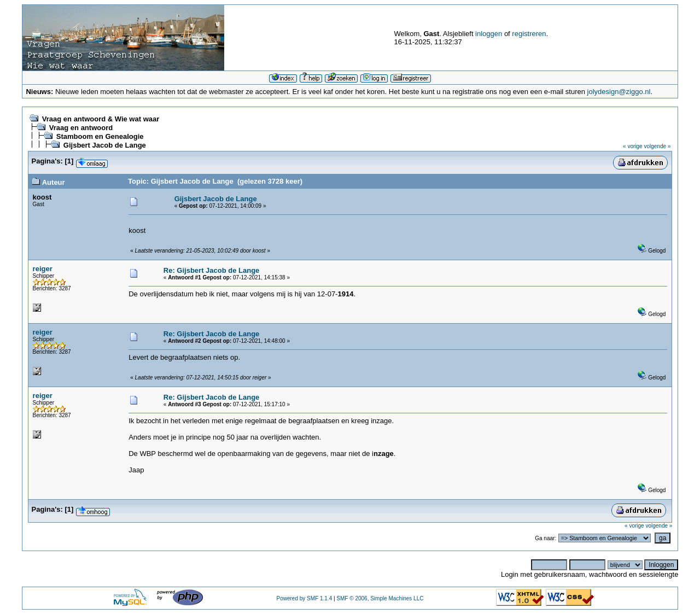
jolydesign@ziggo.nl (619, 92)
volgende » (657, 146)
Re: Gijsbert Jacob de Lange (212, 270)
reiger (43, 269)
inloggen (489, 34)
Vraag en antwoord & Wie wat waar (101, 119)
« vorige (633, 146)
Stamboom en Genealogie (100, 136)
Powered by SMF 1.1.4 (304, 598)
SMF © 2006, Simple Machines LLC (380, 598)
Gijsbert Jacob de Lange (105, 145)
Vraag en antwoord (81, 128)
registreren (529, 34)
